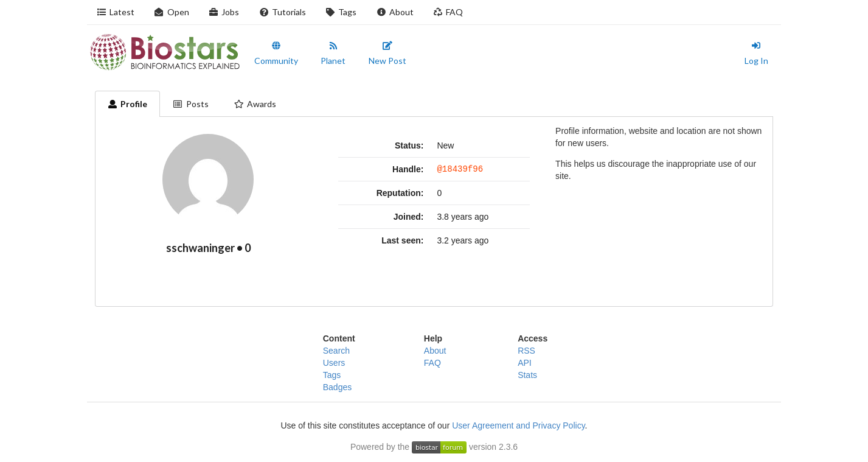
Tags (341, 12)
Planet (333, 54)
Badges (337, 387)
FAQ (448, 12)
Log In (756, 54)
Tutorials (282, 12)
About (395, 12)
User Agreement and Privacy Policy (518, 425)
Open (172, 12)
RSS (526, 351)
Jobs (224, 12)
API (525, 363)
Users (334, 363)
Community (276, 54)
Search (336, 351)
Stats (527, 375)
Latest (116, 12)
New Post (387, 54)
